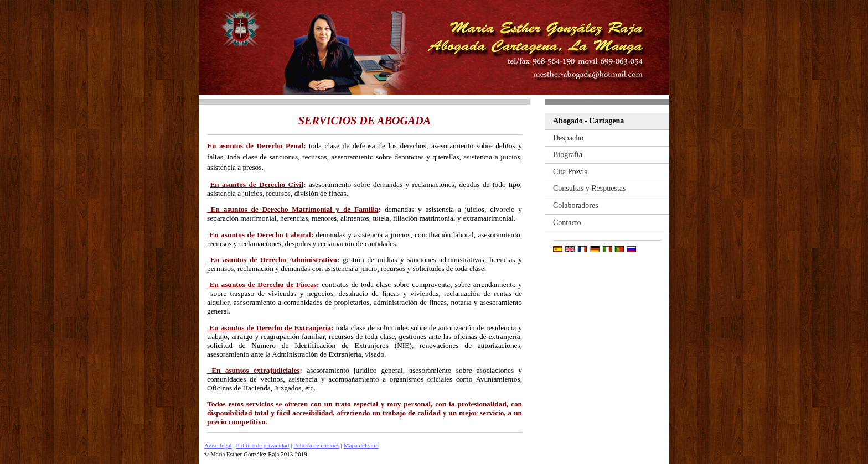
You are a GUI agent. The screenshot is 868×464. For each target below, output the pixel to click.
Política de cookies (316, 445)
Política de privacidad (262, 445)
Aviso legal (218, 445)
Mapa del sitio (361, 445)
